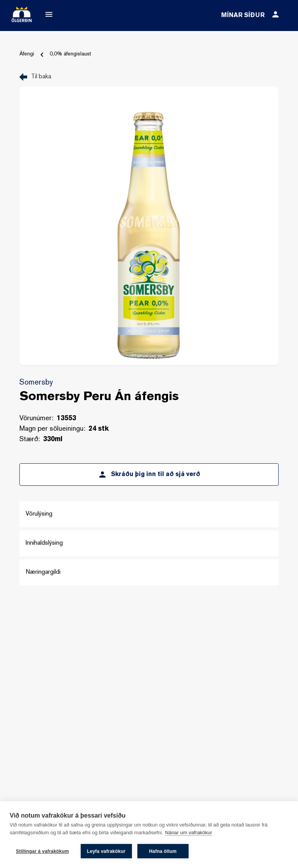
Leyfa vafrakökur (106, 851)
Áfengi (27, 54)
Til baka (41, 77)
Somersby (36, 383)
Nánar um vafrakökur (188, 833)
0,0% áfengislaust (70, 54)
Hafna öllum (163, 851)
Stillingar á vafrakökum (42, 851)
